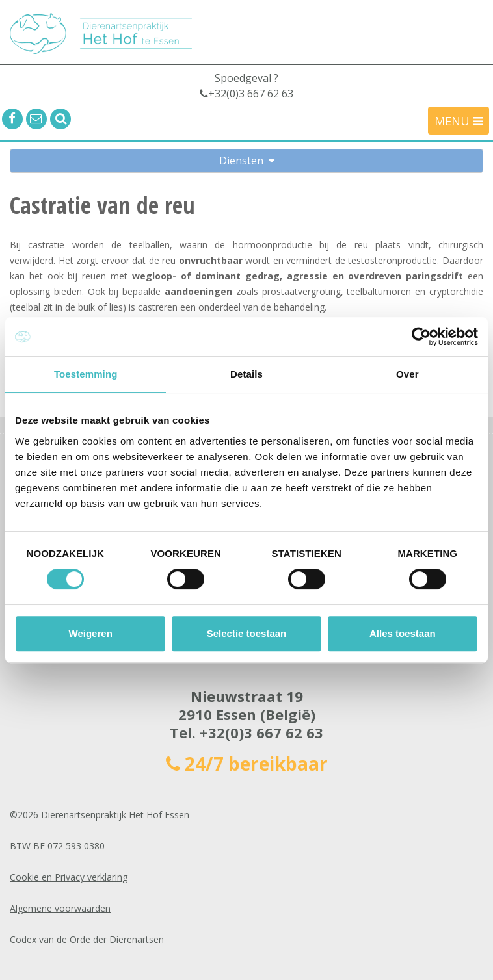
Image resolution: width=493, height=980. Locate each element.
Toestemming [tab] (86, 374)
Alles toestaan (403, 633)
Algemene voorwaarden (60, 908)
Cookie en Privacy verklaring (69, 877)
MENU (459, 121)
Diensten (247, 161)
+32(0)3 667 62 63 (261, 732)
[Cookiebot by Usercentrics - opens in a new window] (421, 337)
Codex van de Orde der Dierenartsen (87, 939)
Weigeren (91, 633)
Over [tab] (407, 374)
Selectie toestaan (247, 633)
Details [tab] (246, 374)
